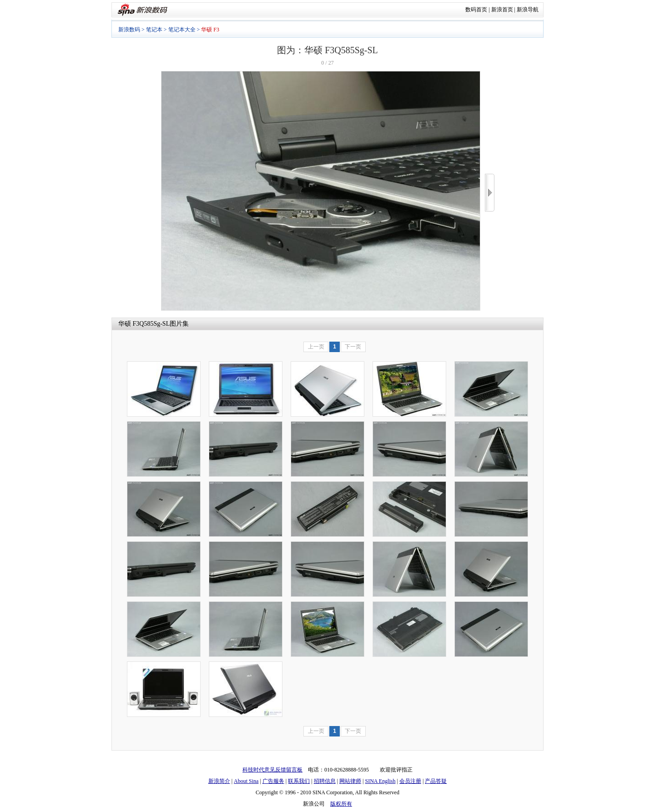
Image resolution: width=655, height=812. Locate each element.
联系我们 (299, 781)
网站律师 (350, 781)
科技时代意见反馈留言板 (272, 770)
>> (490, 193)
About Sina (246, 781)
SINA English (380, 781)
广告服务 (273, 781)
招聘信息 (325, 781)
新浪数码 (129, 30)
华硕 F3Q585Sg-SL (144, 324)
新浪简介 (219, 781)
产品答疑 (436, 781)
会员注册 (410, 781)
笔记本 (154, 30)
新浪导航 (528, 10)
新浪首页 (502, 10)
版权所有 (341, 804)
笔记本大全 (182, 30)
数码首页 (476, 10)
